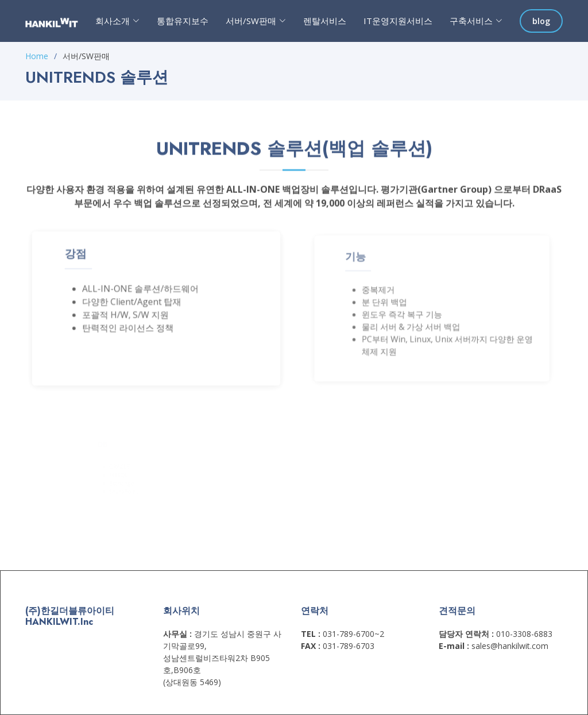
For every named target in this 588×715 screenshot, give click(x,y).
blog (541, 21)
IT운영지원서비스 (398, 21)
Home (37, 56)
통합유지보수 (183, 21)
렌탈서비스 (325, 21)
